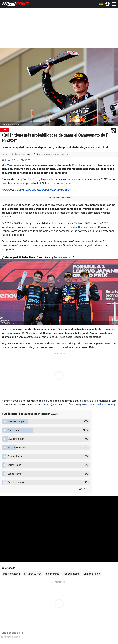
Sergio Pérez (53, 574)
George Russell (92, 404)
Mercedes (108, 404)
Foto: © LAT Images (10, 124)
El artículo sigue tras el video (59, 198)
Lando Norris (39, 343)
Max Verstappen (11, 165)
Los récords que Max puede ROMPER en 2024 (44, 190)
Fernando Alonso (64, 257)
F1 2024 (5, 130)
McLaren (56, 343)
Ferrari (47, 404)
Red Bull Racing (32, 179)
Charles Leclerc (87, 227)
